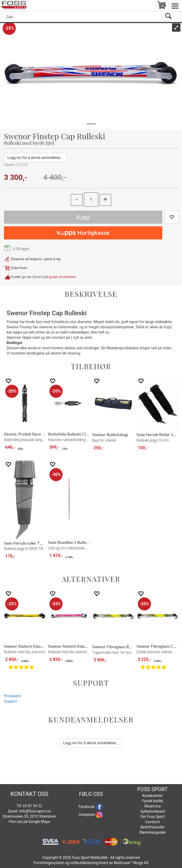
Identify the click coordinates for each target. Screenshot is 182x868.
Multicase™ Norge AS (131, 863)
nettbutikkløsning (84, 863)
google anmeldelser (62, 277)
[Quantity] (91, 200)
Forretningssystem (49, 863)
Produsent (12, 696)
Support (10, 701)
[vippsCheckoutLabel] (83, 233)
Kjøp (83, 217)
